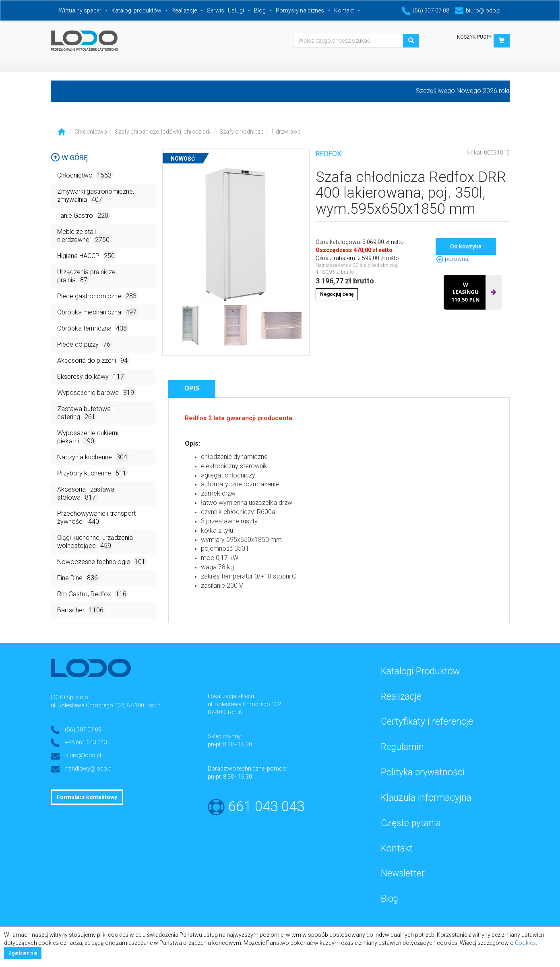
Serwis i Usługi (225, 10)
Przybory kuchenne (93, 473)
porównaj (453, 259)
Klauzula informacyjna (426, 798)
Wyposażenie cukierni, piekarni (88, 437)
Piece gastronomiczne (98, 296)
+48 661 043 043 (86, 742)
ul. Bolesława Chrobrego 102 (244, 704)
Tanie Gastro (84, 215)
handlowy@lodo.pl (89, 769)
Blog (260, 10)
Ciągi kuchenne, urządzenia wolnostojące (95, 542)
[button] (502, 41)
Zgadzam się (23, 953)
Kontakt (344, 10)
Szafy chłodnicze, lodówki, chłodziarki (163, 132)
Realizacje (184, 10)
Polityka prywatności (423, 772)
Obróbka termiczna (93, 328)
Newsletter (403, 873)
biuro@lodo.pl (478, 10)
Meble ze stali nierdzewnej (84, 236)
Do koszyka (466, 246)
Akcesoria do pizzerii (93, 360)
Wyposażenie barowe (96, 392)
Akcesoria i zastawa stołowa (86, 494)
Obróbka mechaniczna (98, 312)
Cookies (525, 943)
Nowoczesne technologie (102, 561)
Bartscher (81, 610)
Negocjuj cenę (337, 294)
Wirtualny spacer (80, 10)
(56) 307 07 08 (426, 10)
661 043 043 (266, 807)
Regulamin (402, 747)
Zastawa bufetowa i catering (85, 413)
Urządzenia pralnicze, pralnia (87, 276)
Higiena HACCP (87, 255)
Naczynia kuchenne (93, 457)
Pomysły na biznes (300, 10)
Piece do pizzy (85, 344)
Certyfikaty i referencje (427, 722)
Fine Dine (78, 578)
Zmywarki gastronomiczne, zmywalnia (96, 196)
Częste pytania (411, 823)
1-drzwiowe (286, 132)
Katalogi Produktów (420, 671)
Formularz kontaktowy (87, 797)
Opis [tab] (192, 388)
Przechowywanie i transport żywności (96, 518)
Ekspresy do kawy (91, 376)
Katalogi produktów (136, 10)
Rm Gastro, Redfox (93, 594)
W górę (69, 158)
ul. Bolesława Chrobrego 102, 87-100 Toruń (106, 705)
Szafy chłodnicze (241, 132)
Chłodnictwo (91, 132)
